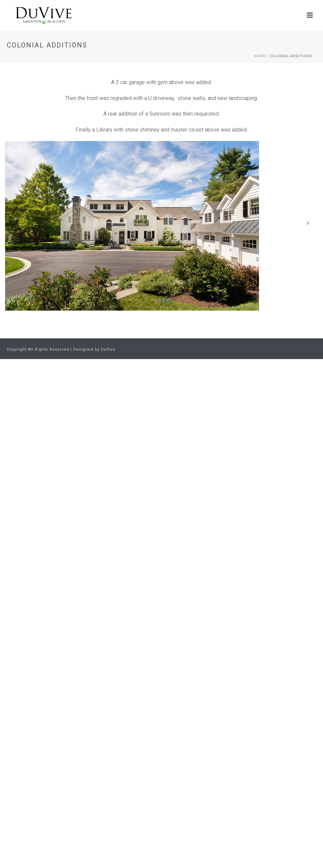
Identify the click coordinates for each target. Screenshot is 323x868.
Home (260, 56)
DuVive (108, 349)
